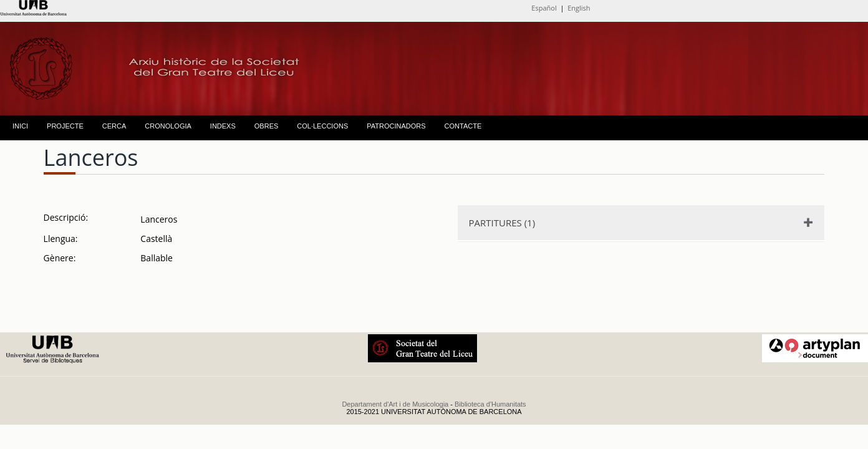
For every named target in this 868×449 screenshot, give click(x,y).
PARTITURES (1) (502, 223)
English (579, 8)
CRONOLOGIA (168, 126)
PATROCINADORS (396, 126)
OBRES (267, 126)
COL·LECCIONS (322, 126)
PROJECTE (65, 126)
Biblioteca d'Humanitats (490, 404)
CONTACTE (463, 126)
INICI (20, 126)
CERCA (114, 126)
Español (544, 8)
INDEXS (223, 126)
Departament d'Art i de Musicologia (395, 404)
